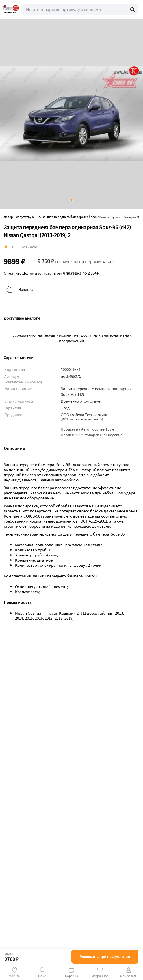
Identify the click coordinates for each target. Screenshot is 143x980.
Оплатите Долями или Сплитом (51, 273)
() (82, 419)
